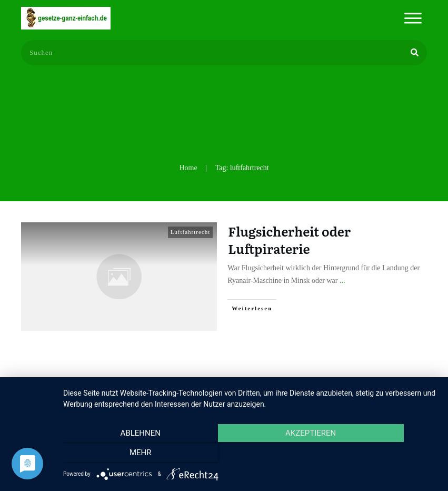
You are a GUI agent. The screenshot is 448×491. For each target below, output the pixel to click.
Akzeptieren (250, 455)
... (342, 281)
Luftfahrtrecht (191, 232)
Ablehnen (119, 455)
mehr (382, 455)
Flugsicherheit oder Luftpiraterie (289, 240)
